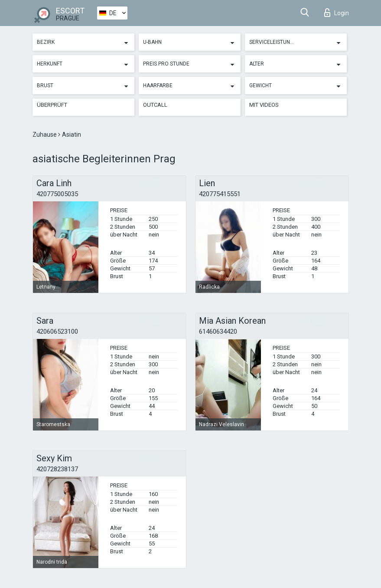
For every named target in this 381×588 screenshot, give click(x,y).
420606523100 (57, 332)
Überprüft (52, 105)
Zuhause (45, 135)
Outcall (155, 105)
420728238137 (57, 469)
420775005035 (57, 194)
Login (337, 13)
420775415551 (220, 194)
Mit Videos (264, 105)
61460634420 (218, 332)
